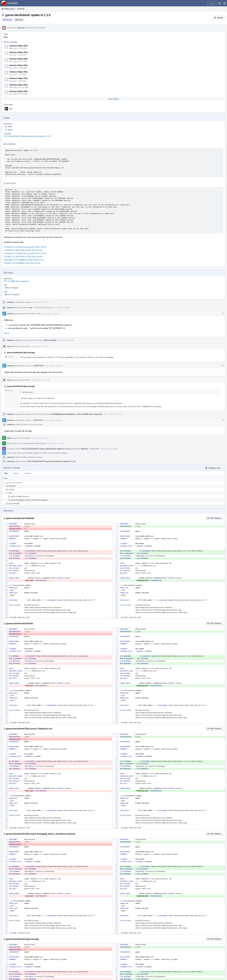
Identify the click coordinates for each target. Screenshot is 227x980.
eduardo (21, 28)
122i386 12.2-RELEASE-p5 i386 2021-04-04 (23, 257)
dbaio (10, 126)
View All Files (113, 99)
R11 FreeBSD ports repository (17, 281)
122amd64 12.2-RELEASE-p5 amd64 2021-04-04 (25, 253)
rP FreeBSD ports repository (63, 414)
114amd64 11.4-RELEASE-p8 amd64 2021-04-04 (25, 247)
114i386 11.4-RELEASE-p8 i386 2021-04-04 (23, 250)
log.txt (7, 333)
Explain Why (95, 449)
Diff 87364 (39, 366)
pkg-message (14, 503)
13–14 (9, 357)
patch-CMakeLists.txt (20, 496)
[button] (225, 3)
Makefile (12, 486)
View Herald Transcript (44, 307)
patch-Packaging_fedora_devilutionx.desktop (29, 500)
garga (10, 129)
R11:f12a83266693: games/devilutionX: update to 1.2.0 (28, 136)
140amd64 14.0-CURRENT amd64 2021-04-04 (24, 260)
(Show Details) (50, 340)
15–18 (9, 391)
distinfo (12, 489)
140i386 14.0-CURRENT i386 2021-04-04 (22, 263)
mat (11, 109)
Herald (10, 307)
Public (20, 20)
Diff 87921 (39, 420)
